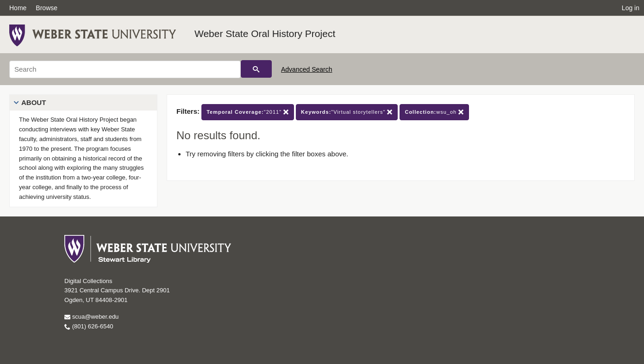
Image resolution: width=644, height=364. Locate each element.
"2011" (248, 112)
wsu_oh (434, 112)
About (34, 102)
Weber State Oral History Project (265, 34)
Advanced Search (307, 69)
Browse (47, 8)
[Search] (125, 69)
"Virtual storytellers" (347, 112)
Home (18, 8)
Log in (631, 8)
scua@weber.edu (91, 317)
